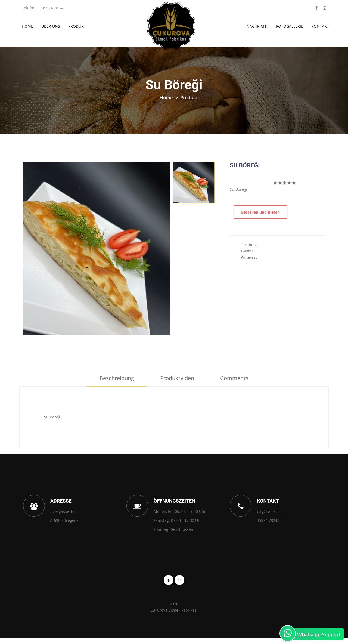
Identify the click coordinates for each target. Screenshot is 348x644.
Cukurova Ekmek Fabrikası (174, 610)
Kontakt (320, 26)
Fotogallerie (290, 26)
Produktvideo (177, 378)
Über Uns (51, 26)
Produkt (77, 26)
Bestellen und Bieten (260, 212)
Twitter (247, 251)
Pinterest (249, 257)
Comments (234, 378)
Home (27, 26)
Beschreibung (117, 378)
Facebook (249, 245)
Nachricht (257, 26)
